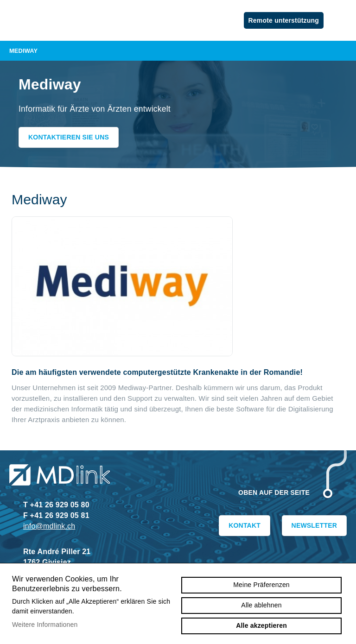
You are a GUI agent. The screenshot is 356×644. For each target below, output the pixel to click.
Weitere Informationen (45, 625)
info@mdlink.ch (49, 526)
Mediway (178, 51)
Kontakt (245, 525)
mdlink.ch (60, 16)
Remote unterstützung (284, 20)
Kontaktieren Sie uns (69, 137)
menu (342, 20)
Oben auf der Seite (274, 492)
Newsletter (314, 525)
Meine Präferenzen (261, 585)
